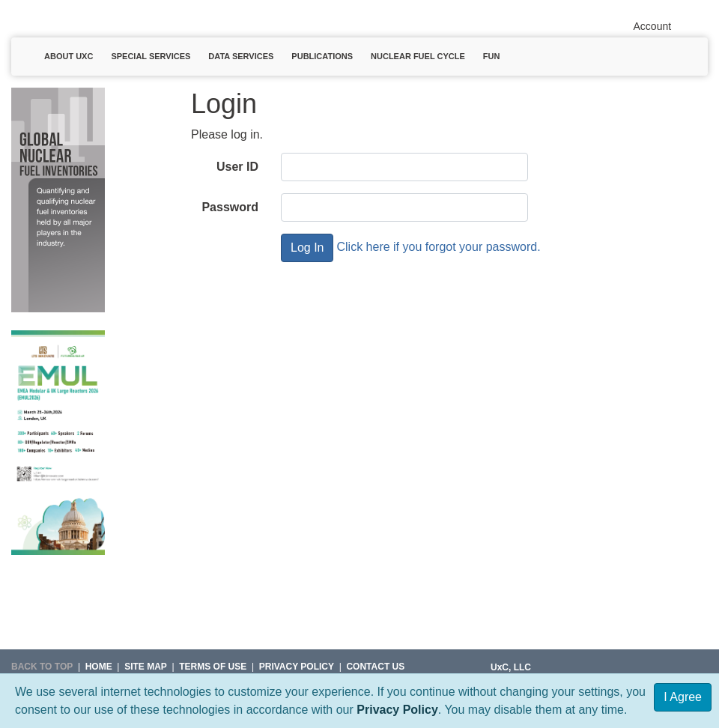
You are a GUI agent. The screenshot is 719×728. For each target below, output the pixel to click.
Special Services (151, 56)
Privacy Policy (397, 710)
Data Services (241, 56)
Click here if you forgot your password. (438, 247)
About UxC (69, 56)
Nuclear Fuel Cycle (418, 56)
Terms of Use (213, 667)
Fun (492, 56)
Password (230, 207)
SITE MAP (146, 667)
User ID (237, 167)
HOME (99, 667)
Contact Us (375, 667)
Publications (322, 56)
